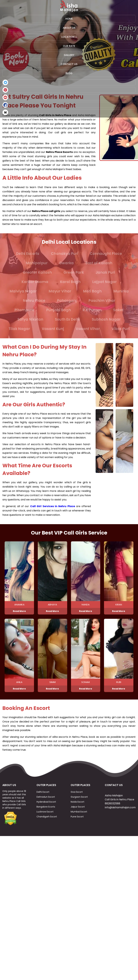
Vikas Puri (121, 329)
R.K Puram (92, 310)
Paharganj (67, 301)
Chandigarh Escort (47, 824)
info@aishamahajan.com (120, 815)
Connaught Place (106, 254)
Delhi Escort (43, 800)
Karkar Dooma (35, 282)
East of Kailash (99, 263)
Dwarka (67, 263)
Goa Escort (77, 800)
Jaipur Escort (78, 815)
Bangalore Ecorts (46, 815)
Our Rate (69, 46)
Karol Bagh (70, 282)
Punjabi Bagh (59, 310)
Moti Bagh (92, 291)
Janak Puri (105, 272)
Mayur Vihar (60, 291)
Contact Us (69, 64)
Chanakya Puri (65, 254)
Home (69, 19)
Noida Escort (77, 810)
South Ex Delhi (67, 319)
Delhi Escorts (28, 254)
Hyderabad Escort (46, 810)
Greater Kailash (37, 272)
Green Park (74, 272)
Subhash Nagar (106, 319)
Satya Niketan (30, 319)
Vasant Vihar (88, 329)
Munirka (121, 291)
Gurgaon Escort (79, 805)
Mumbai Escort (79, 819)
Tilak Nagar (19, 329)
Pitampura (24, 310)
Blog (69, 73)
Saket (118, 310)
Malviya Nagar (23, 291)
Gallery (69, 55)
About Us (69, 28)
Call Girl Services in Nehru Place (53, 506)
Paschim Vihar (102, 301)
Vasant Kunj (53, 329)
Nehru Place (34, 301)
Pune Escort (77, 824)
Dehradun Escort (46, 805)
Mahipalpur (37, 263)
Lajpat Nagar (104, 282)
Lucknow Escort (45, 819)
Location (69, 37)
